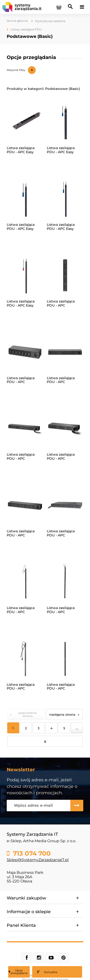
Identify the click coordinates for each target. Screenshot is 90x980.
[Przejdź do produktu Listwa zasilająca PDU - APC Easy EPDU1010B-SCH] (25, 122)
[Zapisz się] (77, 806)
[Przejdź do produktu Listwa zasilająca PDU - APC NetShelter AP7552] (65, 582)
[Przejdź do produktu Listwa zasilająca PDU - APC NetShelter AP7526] (65, 505)
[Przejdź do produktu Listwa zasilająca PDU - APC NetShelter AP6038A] (65, 429)
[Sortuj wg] (57, 972)
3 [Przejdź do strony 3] (39, 728)
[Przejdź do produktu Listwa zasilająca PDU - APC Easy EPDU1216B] (25, 275)
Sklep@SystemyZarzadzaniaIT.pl (38, 860)
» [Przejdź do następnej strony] (79, 714)
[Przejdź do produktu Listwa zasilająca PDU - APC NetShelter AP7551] (25, 582)
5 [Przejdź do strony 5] (64, 728)
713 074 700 (31, 853)
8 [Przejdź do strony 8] (45, 742)
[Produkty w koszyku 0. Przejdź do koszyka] (59, 7)
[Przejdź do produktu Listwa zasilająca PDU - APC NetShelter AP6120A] (25, 505)
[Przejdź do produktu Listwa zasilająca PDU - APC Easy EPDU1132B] (25, 199)
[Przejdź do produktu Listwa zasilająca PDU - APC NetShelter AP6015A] (25, 352)
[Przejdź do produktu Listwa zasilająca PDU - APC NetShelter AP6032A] (25, 429)
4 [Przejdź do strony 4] (51, 728)
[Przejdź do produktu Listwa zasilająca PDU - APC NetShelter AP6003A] (65, 275)
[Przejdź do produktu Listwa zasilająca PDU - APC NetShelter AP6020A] (65, 352)
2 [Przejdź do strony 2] (26, 728)
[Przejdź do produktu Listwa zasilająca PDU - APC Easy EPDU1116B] (65, 122)
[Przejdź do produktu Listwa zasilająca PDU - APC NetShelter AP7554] (65, 659)
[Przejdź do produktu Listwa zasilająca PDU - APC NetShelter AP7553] (25, 659)
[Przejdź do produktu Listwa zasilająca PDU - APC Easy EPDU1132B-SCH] (65, 199)
